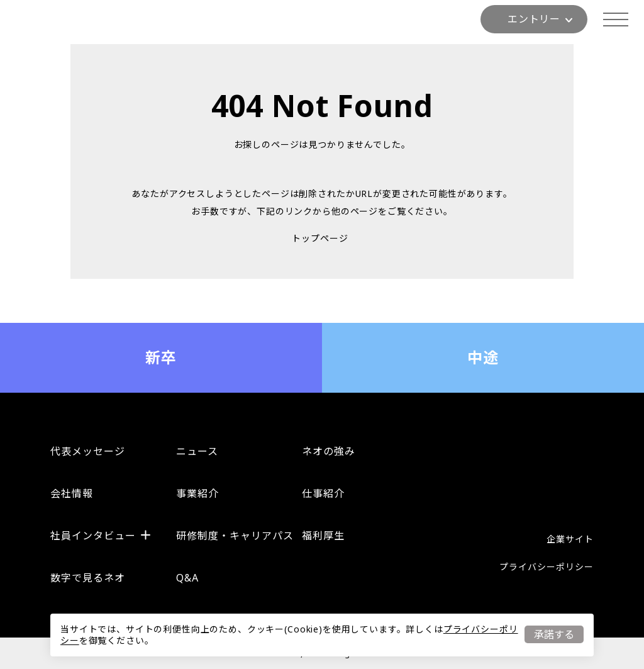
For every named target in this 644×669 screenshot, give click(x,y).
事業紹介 (197, 493)
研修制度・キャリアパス (235, 536)
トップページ (320, 238)
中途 (483, 357)
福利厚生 (323, 536)
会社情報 (72, 493)
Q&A (187, 578)
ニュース (197, 451)
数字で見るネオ (88, 578)
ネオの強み (329, 451)
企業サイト (570, 539)
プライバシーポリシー (547, 567)
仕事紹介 (323, 493)
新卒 (161, 357)
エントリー (540, 19)
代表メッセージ (88, 451)
